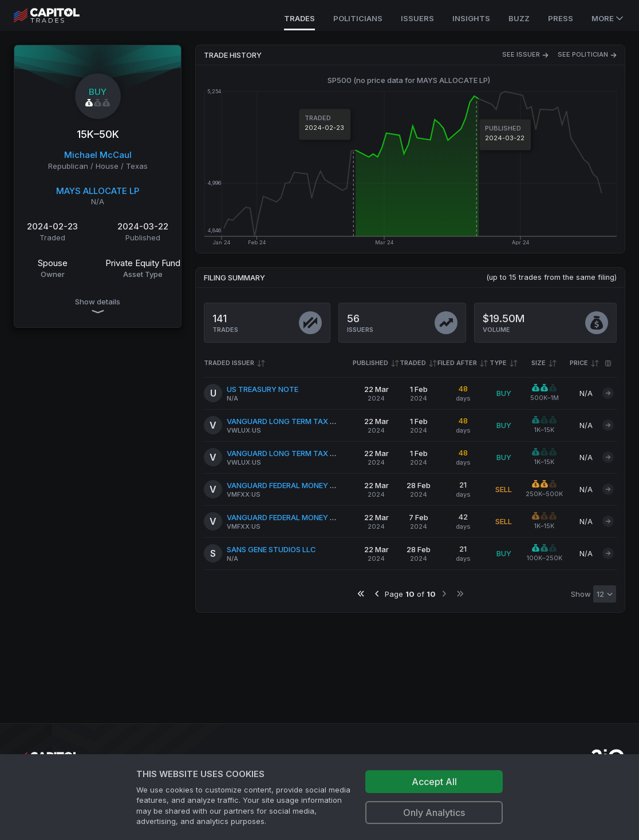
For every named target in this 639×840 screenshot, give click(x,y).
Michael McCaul (98, 155)
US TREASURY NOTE (263, 389)
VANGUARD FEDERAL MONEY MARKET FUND (304, 485)
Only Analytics (434, 813)
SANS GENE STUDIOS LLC (271, 549)
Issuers (417, 18)
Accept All (434, 782)
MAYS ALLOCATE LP (98, 191)
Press (561, 18)
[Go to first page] (361, 594)
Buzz (519, 18)
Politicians (358, 18)
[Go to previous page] (377, 594)
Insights (471, 18)
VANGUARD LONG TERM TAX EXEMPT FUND (303, 421)
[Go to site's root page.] (59, 15)
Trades (299, 18)
